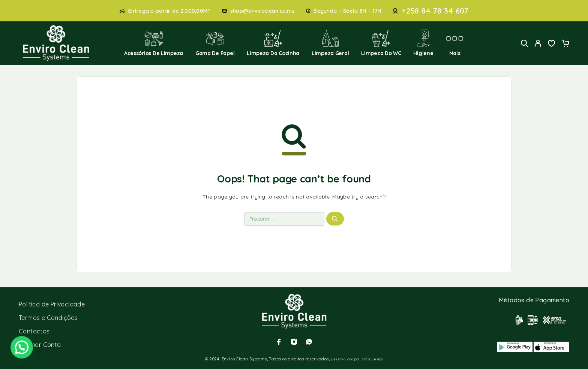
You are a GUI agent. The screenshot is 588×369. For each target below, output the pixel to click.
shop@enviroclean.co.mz (262, 11)
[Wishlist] (552, 44)
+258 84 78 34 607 (435, 11)
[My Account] (538, 43)
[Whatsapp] (309, 342)
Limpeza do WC (381, 43)
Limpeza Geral (330, 43)
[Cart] (565, 44)
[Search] (525, 43)
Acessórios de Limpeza (154, 43)
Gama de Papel (215, 43)
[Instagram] (294, 342)
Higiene (423, 43)
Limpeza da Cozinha (273, 43)
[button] (22, 347)
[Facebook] (279, 342)
